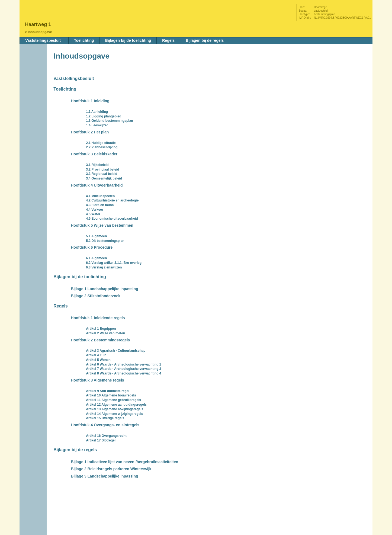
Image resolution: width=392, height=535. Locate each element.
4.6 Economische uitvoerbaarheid (112, 219)
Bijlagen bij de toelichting (128, 40)
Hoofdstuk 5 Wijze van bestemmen (102, 225)
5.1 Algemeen (96, 236)
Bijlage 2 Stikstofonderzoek (96, 296)
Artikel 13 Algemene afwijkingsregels (115, 409)
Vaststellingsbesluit (43, 40)
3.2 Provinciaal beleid (102, 169)
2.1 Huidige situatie (101, 143)
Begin (34, 75)
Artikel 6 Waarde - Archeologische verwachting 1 (123, 364)
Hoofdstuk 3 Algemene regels (97, 380)
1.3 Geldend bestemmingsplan (109, 121)
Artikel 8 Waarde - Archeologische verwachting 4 (123, 373)
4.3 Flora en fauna (100, 205)
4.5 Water (93, 214)
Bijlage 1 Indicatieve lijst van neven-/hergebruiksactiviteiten (124, 462)
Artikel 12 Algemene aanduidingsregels (116, 405)
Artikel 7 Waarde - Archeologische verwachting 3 (123, 369)
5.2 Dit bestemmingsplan (105, 241)
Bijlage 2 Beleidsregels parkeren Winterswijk (111, 469)
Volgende (34, 91)
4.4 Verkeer (94, 210)
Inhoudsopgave (40, 32)
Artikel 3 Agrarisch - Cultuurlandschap (116, 351)
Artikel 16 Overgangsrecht (106, 436)
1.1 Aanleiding (97, 112)
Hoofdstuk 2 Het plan (90, 132)
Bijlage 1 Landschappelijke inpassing (104, 289)
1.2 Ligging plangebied (104, 116)
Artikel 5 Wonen (98, 360)
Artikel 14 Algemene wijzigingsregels (114, 414)
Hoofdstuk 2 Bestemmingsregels (100, 340)
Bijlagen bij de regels (205, 40)
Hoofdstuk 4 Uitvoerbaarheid (97, 185)
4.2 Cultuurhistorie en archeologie (112, 200)
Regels (168, 40)
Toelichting (84, 40)
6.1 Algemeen (96, 258)
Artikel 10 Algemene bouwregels (111, 395)
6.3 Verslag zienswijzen (104, 267)
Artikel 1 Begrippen (101, 329)
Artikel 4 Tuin (96, 355)
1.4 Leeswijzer (97, 125)
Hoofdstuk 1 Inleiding (90, 101)
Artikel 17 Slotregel (101, 440)
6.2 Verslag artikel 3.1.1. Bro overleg (114, 263)
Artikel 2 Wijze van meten (105, 333)
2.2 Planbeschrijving (102, 147)
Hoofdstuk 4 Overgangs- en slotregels (105, 425)
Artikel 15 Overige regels (105, 418)
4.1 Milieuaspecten (100, 196)
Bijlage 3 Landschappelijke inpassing (104, 476)
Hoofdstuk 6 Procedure (92, 247)
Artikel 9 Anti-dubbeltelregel (108, 391)
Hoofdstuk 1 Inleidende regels (98, 318)
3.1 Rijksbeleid (97, 165)
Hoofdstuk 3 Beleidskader (94, 154)
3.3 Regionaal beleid (102, 174)
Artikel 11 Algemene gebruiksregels (113, 400)
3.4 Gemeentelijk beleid (104, 178)
